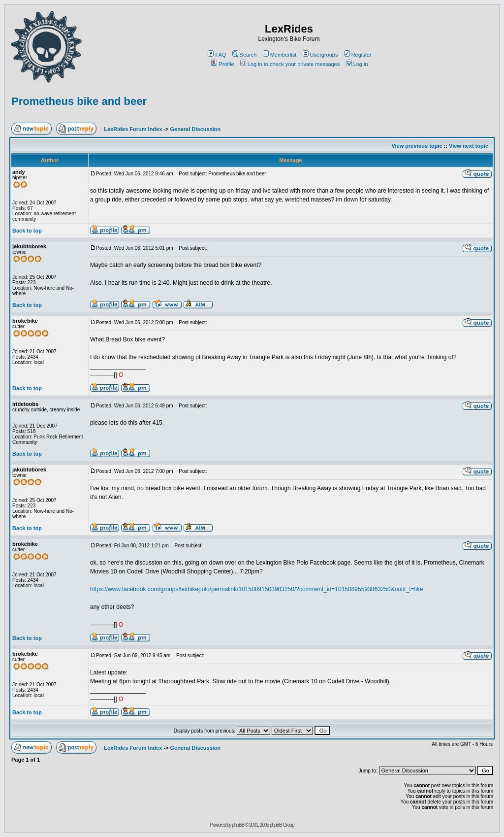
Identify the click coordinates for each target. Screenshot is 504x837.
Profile (222, 64)
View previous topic (417, 146)
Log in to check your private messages (290, 64)
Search (245, 55)
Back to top (27, 231)
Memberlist (280, 55)
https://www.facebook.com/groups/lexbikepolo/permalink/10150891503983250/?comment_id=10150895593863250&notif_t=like (256, 589)
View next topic (469, 146)
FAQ (217, 55)
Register (358, 55)
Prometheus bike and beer (79, 101)
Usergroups (320, 55)
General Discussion (196, 129)
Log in (357, 64)
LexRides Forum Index (133, 129)
